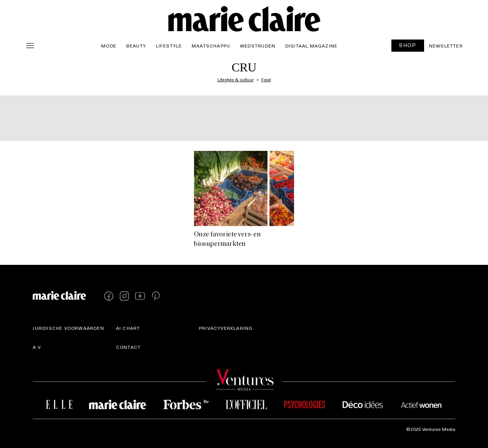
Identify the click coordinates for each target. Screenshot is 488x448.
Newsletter (446, 46)
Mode (109, 46)
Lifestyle (169, 46)
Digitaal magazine (311, 46)
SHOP (408, 45)
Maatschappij (211, 46)
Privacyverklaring (226, 328)
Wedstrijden (258, 46)
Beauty (136, 46)
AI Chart (128, 328)
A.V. (37, 347)
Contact (128, 347)
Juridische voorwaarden (68, 328)
